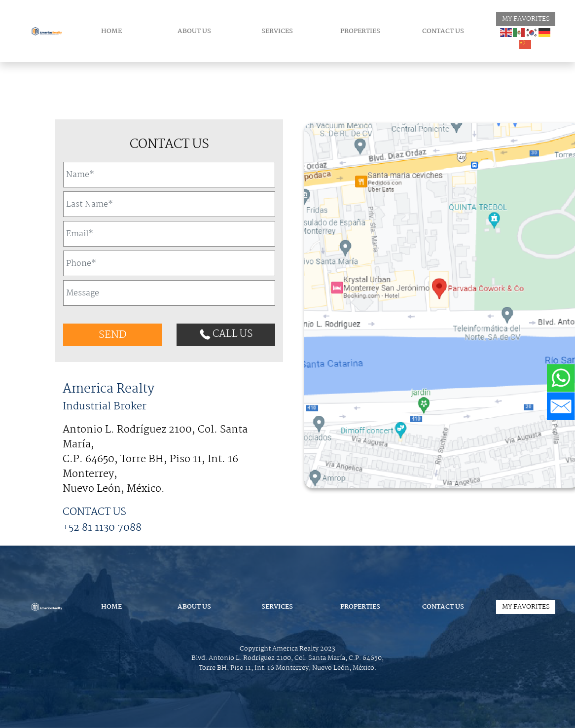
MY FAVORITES (526, 19)
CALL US (226, 334)
